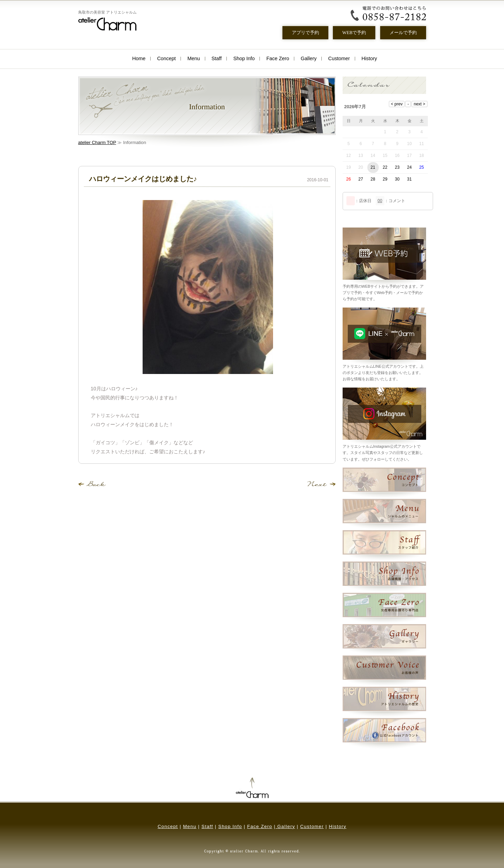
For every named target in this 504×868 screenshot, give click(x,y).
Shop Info (244, 58)
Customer (339, 58)
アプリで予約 (305, 33)
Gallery (309, 58)
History (369, 58)
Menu (194, 58)
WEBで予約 (354, 33)
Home (139, 58)
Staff (217, 58)
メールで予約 (403, 33)
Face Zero (278, 58)
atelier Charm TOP (97, 142)
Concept (167, 58)
